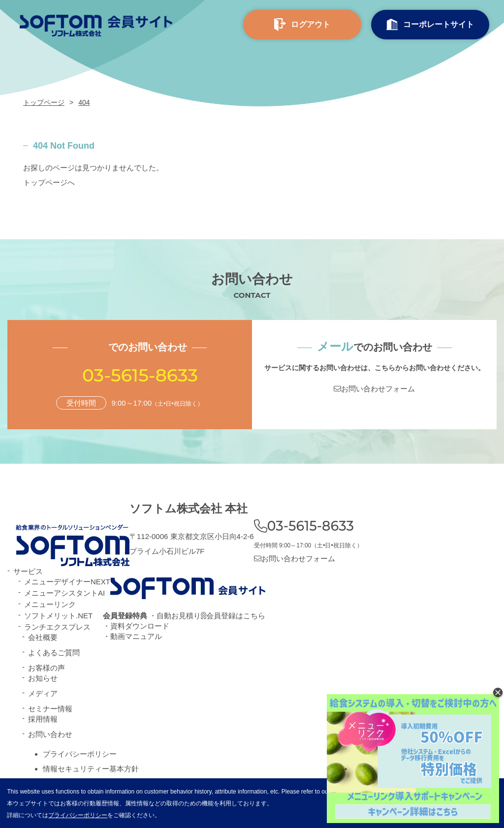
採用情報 (43, 719)
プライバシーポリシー (80, 754)
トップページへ (49, 182)
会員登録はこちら (233, 616)
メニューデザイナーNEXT (67, 582)
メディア (43, 693)
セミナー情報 (50, 709)
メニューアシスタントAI (64, 593)
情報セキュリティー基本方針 (91, 769)
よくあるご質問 (54, 653)
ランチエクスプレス (57, 627)
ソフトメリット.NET (58, 616)
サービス (28, 571)
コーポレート (430, 25)
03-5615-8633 (140, 375)
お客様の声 (47, 668)
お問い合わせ (50, 734)
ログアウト (302, 25)
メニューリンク (50, 604)
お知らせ (43, 678)
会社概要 (43, 637)
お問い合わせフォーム (374, 389)
